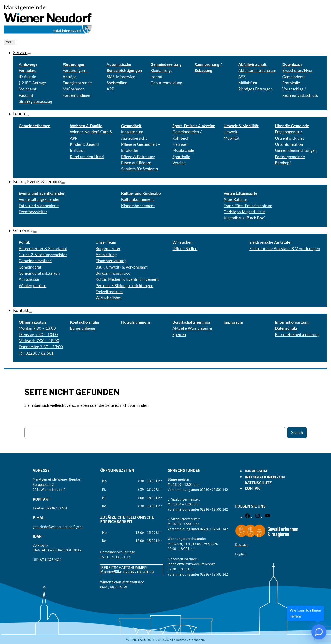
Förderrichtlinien (77, 95)
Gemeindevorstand (35, 261)
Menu (9, 42)
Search (297, 432)
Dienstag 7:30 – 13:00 (38, 335)
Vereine (179, 163)
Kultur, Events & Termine (37, 181)
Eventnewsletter (33, 212)
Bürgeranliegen (83, 328)
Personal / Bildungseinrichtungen (124, 286)
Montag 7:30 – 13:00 (37, 328)
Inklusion (78, 150)
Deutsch (241, 544)
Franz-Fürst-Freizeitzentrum (248, 206)
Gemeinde (23, 230)
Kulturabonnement (138, 199)
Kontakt (21, 310)
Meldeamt (28, 89)
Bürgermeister (108, 249)
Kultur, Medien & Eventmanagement (127, 279)
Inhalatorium (132, 132)
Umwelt (230, 132)
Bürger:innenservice (113, 273)
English (241, 554)
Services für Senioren (140, 169)
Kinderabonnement (138, 206)
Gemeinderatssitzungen (39, 273)
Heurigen (181, 144)
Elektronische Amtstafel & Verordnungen (285, 249)
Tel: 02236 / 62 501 (36, 353)
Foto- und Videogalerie (39, 206)
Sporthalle (181, 157)
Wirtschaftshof (108, 298)
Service (20, 52)
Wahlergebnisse (33, 286)
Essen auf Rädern (136, 163)
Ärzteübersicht (134, 138)
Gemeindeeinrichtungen (296, 150)
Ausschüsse (29, 279)
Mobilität (231, 138)
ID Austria (27, 77)
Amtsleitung (106, 255)
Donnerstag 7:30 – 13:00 (41, 347)
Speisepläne (117, 83)
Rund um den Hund (87, 157)
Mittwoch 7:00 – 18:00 (39, 341)
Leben (19, 114)
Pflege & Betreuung (138, 157)
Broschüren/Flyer (298, 70)
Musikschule (183, 150)
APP (110, 89)
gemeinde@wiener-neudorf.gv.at (58, 527)
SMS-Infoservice (121, 77)
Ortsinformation (289, 144)
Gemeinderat (30, 267)
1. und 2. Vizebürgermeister (43, 255)
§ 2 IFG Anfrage (32, 83)
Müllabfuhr (248, 83)
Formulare (28, 70)
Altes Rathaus (235, 199)
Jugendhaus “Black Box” (244, 218)
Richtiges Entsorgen (256, 89)
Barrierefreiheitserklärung (297, 335)
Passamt (26, 95)
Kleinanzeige (162, 70)
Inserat (156, 77)
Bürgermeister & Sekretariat (43, 249)
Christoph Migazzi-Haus (244, 212)
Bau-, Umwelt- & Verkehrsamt (121, 267)
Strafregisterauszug (35, 101)
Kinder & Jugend (84, 144)
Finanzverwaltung (111, 261)
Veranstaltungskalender (39, 199)
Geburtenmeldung (166, 83)
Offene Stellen (185, 249)
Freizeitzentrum (109, 292)
